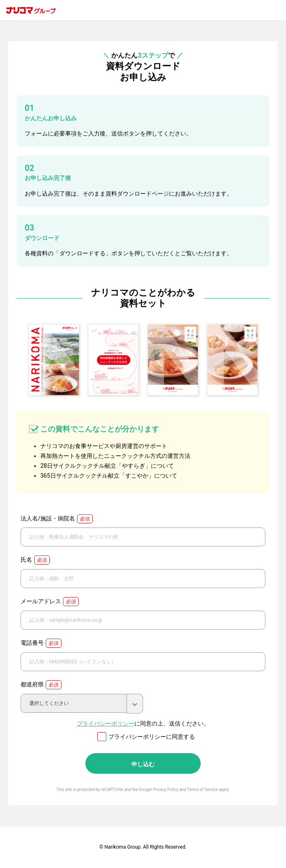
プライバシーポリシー (105, 723)
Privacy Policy (166, 790)
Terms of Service (203, 790)
